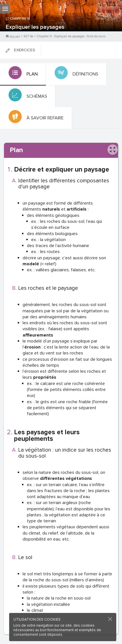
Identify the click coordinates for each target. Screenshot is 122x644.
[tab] (23, 74)
